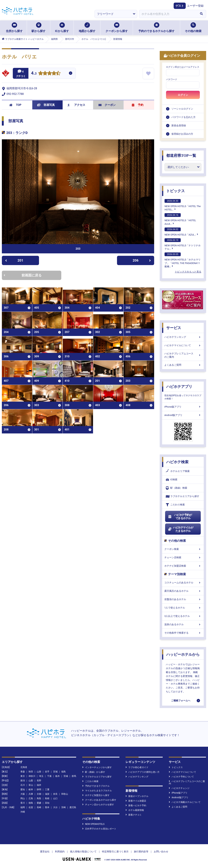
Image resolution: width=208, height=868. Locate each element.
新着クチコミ (134, 815)
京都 (39, 794)
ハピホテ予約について (181, 777)
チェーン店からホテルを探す (98, 805)
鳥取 (39, 798)
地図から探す (87, 28)
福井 (39, 785)
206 (142, 260)
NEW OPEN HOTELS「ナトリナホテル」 (183, 244)
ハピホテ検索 (177, 462)
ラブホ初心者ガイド (137, 767)
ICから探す (62, 28)
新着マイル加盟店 (136, 801)
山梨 (31, 781)
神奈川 (32, 776)
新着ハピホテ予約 (136, 805)
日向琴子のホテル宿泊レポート (99, 829)
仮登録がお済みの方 (182, 134)
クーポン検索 (183, 549)
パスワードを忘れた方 (183, 117)
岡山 (23, 798)
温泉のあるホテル (183, 624)
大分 (55, 807)
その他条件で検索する (183, 633)
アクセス (76, 105)
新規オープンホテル (137, 796)
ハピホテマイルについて (183, 345)
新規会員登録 (179, 125)
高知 (47, 803)
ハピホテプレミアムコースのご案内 (183, 355)
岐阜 (31, 789)
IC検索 (172, 480)
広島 (31, 798)
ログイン (183, 95)
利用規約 (60, 852)
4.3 (34, 74)
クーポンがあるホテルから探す (99, 800)
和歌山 (65, 794)
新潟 (23, 781)
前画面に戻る (23, 275)
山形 (39, 772)
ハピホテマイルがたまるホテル (181, 529)
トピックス (175, 191)
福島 (64, 772)
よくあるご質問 (183, 365)
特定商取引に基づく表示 (115, 852)
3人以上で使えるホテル (183, 616)
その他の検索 (193, 28)
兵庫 (31, 794)
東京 (23, 776)
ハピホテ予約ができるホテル (180, 517)
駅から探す (39, 28)
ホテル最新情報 (135, 810)
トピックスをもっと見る (188, 272)
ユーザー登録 (195, 6)
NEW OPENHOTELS (93, 824)
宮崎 (64, 807)
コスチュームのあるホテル (183, 583)
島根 (47, 798)
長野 (39, 781)
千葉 (49, 776)
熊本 (47, 807)
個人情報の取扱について (83, 852)
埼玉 (41, 776)
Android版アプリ (183, 415)
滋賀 (47, 794)
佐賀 (31, 807)
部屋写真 (46, 105)
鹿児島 (73, 807)
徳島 (31, 803)
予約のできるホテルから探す (156, 28)
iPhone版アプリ (183, 407)
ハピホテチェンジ (179, 788)
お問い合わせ (161, 852)
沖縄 (23, 812)
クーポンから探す (117, 28)
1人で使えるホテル (183, 608)
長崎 (39, 807)
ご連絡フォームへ (181, 700)
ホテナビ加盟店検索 (183, 566)
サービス (174, 328)
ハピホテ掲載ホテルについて (185, 802)
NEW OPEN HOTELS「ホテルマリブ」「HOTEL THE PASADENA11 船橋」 (183, 260)
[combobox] (168, 14)
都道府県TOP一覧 (181, 156)
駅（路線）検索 (177, 488)
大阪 (23, 794)
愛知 (23, 789)
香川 (23, 803)
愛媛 (39, 803)
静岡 (39, 789)
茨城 (66, 776)
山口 (55, 798)
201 (14, 260)
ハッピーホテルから (183, 654)
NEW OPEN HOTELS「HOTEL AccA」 (180, 219)
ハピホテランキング (183, 337)
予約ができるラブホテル (96, 786)
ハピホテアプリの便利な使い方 (143, 772)
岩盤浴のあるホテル (183, 599)
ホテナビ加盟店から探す (96, 795)
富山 (31, 785)
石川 (23, 785)
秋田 (31, 772)
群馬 (74, 776)
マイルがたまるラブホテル (97, 791)
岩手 (47, 772)
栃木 (58, 776)
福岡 (23, 807)
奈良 (55, 794)
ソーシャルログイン (182, 109)
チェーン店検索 (183, 557)
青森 (23, 772)
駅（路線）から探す (94, 772)
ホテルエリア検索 (178, 471)
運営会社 (45, 852)
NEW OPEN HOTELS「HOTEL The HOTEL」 (183, 205)
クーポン (107, 105)
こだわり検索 (175, 505)
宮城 (55, 772)
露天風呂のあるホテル (183, 591)
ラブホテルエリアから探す (183, 496)
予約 (138, 105)
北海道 (24, 767)
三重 (47, 789)
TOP (15, 105)
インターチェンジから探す (97, 767)
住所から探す (14, 28)
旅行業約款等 (141, 852)
